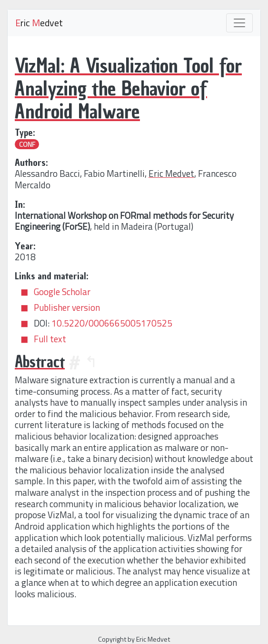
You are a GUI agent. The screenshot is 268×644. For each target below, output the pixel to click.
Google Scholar (62, 292)
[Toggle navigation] (239, 23)
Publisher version (67, 307)
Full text (50, 339)
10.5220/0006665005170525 (112, 323)
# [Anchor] (75, 362)
